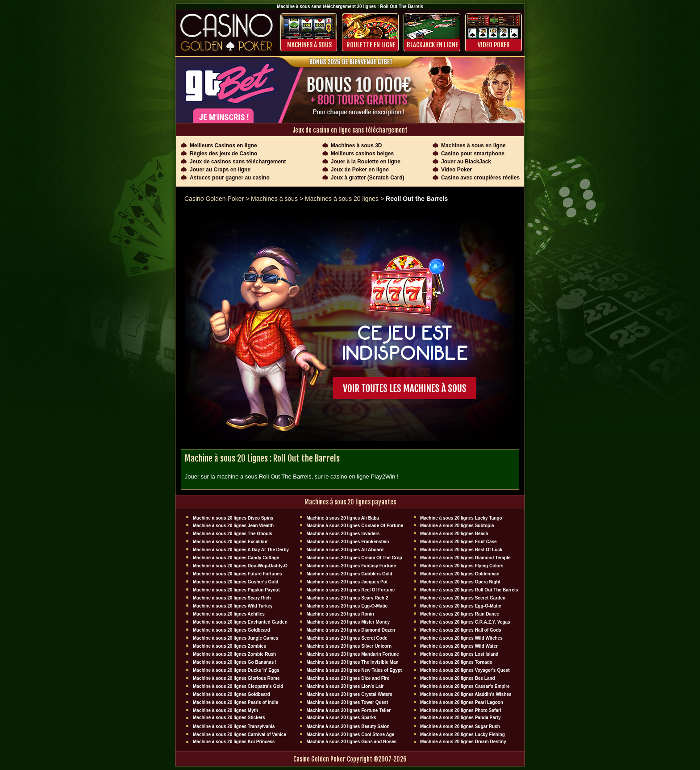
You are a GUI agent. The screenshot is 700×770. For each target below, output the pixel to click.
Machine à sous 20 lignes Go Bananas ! (235, 662)
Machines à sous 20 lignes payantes (350, 502)
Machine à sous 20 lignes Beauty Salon (348, 726)
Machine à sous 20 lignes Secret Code (347, 638)
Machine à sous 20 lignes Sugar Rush (460, 726)
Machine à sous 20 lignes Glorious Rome (236, 678)
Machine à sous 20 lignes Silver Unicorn (349, 646)
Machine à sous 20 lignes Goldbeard (231, 630)
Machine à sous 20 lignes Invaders (343, 534)
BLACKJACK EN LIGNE (432, 45)
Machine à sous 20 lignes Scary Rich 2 (347, 598)
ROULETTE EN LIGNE (371, 45)
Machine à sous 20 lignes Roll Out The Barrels (469, 590)
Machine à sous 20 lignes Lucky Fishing (462, 735)
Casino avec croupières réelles (480, 178)
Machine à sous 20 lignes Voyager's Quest (465, 670)
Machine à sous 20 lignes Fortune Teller (348, 710)
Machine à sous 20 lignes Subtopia (457, 526)
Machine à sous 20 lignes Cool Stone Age (350, 735)
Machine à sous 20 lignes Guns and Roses (351, 742)
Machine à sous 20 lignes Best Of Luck (461, 550)
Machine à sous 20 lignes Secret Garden (463, 598)
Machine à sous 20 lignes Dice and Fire (348, 678)
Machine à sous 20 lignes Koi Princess (234, 742)
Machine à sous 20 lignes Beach (454, 534)
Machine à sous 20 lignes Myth (225, 710)
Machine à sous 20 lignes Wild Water (459, 646)
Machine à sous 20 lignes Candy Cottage (236, 558)
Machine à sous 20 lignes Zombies (229, 646)
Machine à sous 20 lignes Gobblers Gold (349, 574)
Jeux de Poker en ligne (360, 170)
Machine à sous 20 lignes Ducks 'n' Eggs (236, 670)
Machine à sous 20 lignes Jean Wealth (233, 526)
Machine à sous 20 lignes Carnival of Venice (240, 735)
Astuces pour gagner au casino (230, 178)
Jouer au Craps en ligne (220, 170)
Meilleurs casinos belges (362, 154)
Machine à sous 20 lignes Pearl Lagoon (462, 702)
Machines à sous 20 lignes (342, 199)
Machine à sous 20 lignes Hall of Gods (461, 630)
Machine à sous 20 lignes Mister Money (348, 622)
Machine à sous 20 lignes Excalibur (230, 542)
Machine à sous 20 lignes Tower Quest (347, 702)
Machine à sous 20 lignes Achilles (229, 614)
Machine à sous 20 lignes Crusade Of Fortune (355, 526)
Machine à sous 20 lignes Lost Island (459, 654)
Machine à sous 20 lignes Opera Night (460, 582)
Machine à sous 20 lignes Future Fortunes (237, 574)
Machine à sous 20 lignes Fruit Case (458, 542)
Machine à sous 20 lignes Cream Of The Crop (354, 558)
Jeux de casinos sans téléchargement (238, 162)
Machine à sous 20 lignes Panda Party (460, 718)
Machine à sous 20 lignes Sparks (341, 718)
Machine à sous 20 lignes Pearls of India (235, 702)
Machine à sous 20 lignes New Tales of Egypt (354, 670)
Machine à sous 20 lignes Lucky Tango (461, 518)
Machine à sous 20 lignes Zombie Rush (234, 654)
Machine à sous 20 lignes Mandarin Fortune (352, 654)
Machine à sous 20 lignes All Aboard (345, 550)
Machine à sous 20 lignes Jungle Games (235, 638)
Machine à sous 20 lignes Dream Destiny (463, 742)
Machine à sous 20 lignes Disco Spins (233, 518)
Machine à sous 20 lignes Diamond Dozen (350, 630)
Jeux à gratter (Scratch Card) (368, 178)
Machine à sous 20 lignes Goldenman (460, 574)
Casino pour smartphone (473, 154)
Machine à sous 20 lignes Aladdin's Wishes (466, 694)
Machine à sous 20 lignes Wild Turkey (233, 606)
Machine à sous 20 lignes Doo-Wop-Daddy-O (240, 566)
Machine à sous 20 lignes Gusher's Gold (235, 582)
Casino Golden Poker (214, 199)
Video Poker (494, 45)
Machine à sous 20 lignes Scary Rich (232, 598)
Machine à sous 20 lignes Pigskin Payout (236, 590)
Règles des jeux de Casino (223, 154)
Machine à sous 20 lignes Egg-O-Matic (347, 606)
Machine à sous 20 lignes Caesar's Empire (465, 686)
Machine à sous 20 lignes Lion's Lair (345, 686)
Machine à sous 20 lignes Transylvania (234, 726)
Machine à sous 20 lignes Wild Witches (461, 638)
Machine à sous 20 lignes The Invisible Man (352, 662)
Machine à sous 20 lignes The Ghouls (233, 534)
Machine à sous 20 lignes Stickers (229, 718)
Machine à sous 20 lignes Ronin (340, 614)
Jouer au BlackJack (466, 162)
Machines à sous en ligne (473, 146)
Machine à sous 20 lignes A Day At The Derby (241, 550)
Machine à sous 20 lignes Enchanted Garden (240, 622)
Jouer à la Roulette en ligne (366, 162)
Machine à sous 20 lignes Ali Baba (342, 518)
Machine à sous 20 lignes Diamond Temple (465, 558)
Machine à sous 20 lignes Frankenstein (348, 542)
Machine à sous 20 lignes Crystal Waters (349, 694)
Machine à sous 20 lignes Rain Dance (460, 614)
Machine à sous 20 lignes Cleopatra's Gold (238, 686)
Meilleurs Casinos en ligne (223, 146)
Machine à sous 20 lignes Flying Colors (462, 566)
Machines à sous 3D (356, 146)
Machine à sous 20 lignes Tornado (456, 662)
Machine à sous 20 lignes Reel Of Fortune (350, 590)
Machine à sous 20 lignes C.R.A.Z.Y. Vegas (465, 622)
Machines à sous (309, 45)
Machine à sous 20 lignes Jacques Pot (347, 582)
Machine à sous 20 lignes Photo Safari (461, 710)
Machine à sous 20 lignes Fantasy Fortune (351, 566)
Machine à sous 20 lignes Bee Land (458, 678)
